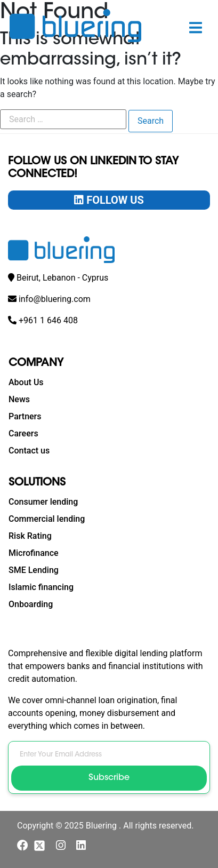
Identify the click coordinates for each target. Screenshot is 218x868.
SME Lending (34, 570)
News (19, 399)
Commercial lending (47, 519)
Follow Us (109, 200)
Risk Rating (30, 536)
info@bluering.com (55, 299)
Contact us (29, 451)
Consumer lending (43, 502)
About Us (26, 382)
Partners (25, 416)
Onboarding (31, 604)
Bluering (102, 826)
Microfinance (34, 553)
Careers (23, 433)
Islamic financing (41, 587)
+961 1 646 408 (48, 320)
